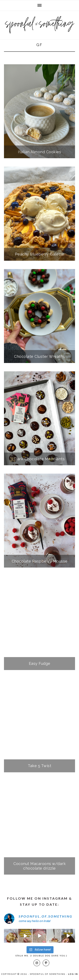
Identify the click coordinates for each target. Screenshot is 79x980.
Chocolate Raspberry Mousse (40, 561)
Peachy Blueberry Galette (40, 254)
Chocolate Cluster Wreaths (39, 356)
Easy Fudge (40, 663)
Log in (73, 974)
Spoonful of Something (39, 23)
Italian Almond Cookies (39, 152)
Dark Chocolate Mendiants (39, 459)
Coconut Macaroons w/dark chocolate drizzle (39, 866)
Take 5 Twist (39, 766)
